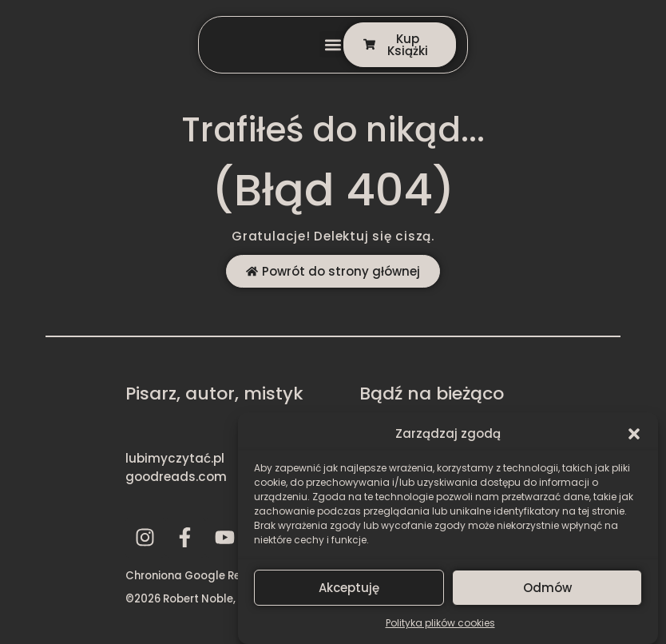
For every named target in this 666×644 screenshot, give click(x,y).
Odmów (547, 588)
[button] (634, 430)
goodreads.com (176, 477)
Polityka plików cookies (440, 623)
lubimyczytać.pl (175, 458)
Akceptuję (349, 588)
